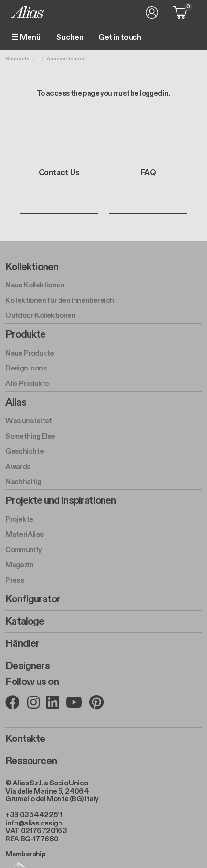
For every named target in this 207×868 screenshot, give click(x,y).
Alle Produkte (27, 384)
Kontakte (25, 739)
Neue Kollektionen (35, 285)
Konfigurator (33, 599)
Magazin (19, 565)
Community (24, 550)
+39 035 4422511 (34, 815)
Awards (18, 467)
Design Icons (26, 368)
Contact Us (59, 173)
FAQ (148, 173)
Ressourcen (31, 761)
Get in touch (119, 38)
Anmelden (152, 13)
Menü (26, 37)
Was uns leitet (29, 421)
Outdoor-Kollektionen (40, 315)
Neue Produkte (30, 353)
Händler (22, 644)
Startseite (17, 59)
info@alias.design (34, 823)
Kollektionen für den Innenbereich (59, 300)
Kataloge (25, 622)
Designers (27, 666)
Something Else (30, 436)
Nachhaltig (23, 482)
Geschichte (24, 451)
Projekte (19, 519)
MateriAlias (24, 534)
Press (15, 580)
